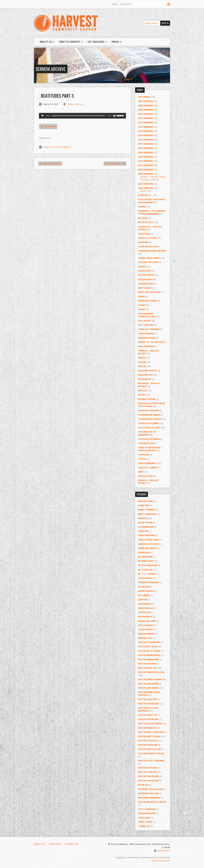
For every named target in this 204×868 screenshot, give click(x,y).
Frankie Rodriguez (148, 582)
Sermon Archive (51, 69)
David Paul (144, 552)
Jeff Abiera (144, 595)
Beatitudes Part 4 (115, 163)
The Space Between (149, 439)
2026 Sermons (146, 188)
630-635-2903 (164, 851)
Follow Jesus (146, 279)
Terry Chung (145, 822)
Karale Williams (147, 621)
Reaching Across (147, 371)
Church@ (143, 242)
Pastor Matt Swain (149, 736)
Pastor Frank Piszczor (151, 672)
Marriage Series (147, 338)
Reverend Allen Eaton (150, 789)
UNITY (141, 472)
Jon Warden (145, 604)
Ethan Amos (145, 578)
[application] (82, 116)
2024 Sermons (146, 174)
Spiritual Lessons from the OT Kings (151, 405)
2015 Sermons (146, 135)
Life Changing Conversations (147, 315)
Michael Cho (145, 638)
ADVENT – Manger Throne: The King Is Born (153, 178)
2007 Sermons (146, 101)
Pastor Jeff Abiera (148, 688)
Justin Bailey (145, 617)
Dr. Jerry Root (146, 561)
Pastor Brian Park (148, 659)
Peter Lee (143, 785)
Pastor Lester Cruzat (151, 723)
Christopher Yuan (148, 540)
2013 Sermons (146, 127)
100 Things (144, 97)
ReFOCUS (143, 391)
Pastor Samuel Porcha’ (151, 754)
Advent (142, 207)
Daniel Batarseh (147, 548)
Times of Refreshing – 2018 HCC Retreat (150, 449)
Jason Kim (143, 587)
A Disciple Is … (146, 195)
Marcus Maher (146, 634)
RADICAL (68, 147)
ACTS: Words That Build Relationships (151, 201)
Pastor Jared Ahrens (150, 679)
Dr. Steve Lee (145, 570)
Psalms (142, 362)
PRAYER (142, 358)
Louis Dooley (145, 629)
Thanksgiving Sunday (150, 419)
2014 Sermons (146, 131)
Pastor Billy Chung (149, 651)
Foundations (146, 284)
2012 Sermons (146, 122)
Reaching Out (146, 375)
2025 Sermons (146, 184)
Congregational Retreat (152, 251)
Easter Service (146, 275)
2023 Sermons (146, 170)
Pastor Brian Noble (149, 655)
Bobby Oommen (147, 510)
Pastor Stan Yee (147, 772)
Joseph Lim (144, 612)
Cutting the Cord (148, 262)
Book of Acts (146, 222)
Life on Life (144, 321)
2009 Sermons (146, 110)
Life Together (146, 325)
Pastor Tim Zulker (148, 776)
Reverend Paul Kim (148, 793)
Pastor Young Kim (148, 781)
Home (114, 4)
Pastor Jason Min (148, 684)
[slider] (79, 116)
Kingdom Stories (147, 301)
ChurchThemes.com (161, 861)
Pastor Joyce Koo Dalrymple (148, 709)
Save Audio (48, 126)
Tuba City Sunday (148, 468)
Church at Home (147, 238)
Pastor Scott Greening (151, 761)
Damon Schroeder (148, 544)
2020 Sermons (146, 157)
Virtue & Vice (145, 476)
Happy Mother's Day (149, 292)
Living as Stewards (149, 329)
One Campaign (146, 346)
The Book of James (148, 423)
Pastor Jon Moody (149, 704)
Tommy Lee (144, 826)
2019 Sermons (146, 152)
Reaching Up (145, 379)
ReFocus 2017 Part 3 (50, 163)
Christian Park (146, 535)
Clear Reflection (148, 246)
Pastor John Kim (147, 699)
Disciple (142, 266)
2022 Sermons (146, 165)
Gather (143, 191)
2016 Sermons (146, 140)
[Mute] (114, 116)
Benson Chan (145, 501)
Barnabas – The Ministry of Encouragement (152, 212)
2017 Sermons (56, 147)
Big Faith (143, 218)
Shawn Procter (147, 813)
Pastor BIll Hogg (148, 646)
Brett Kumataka (147, 514)
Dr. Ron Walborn (148, 565)
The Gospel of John (149, 428)
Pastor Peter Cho (148, 741)
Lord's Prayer (146, 334)
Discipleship (145, 271)
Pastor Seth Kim (147, 768)
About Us (39, 844)
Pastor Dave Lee (76, 104)
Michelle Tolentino (149, 642)
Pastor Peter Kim (148, 745)
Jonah (141, 296)
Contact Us (125, 4)
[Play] (43, 116)
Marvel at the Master (151, 342)
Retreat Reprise (147, 399)
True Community (147, 463)
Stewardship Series (149, 415)
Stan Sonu (144, 818)
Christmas (144, 234)
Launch (142, 305)
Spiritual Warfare (148, 411)
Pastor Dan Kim (147, 664)
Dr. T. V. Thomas (147, 574)
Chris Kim (143, 531)
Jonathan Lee (146, 608)
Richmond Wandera (149, 798)
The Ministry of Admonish (147, 433)
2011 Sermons (146, 118)
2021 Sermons (146, 161)
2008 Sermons (146, 105)
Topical (142, 459)
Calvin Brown (146, 527)
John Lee (143, 600)
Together (144, 455)
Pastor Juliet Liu (147, 715)
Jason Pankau (146, 591)
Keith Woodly (146, 625)
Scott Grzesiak (147, 809)
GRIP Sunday (145, 288)
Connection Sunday (149, 258)
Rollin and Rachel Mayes (152, 802)
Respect (142, 395)
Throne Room (146, 443)
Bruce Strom (145, 523)
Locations (55, 844)
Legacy (142, 309)
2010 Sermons (146, 114)
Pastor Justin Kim (148, 719)
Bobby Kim (144, 505)
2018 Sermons (146, 148)
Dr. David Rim (145, 557)
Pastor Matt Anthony (151, 732)
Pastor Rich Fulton (149, 749)
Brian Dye (143, 518)
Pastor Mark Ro (147, 728)
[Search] (150, 4)
